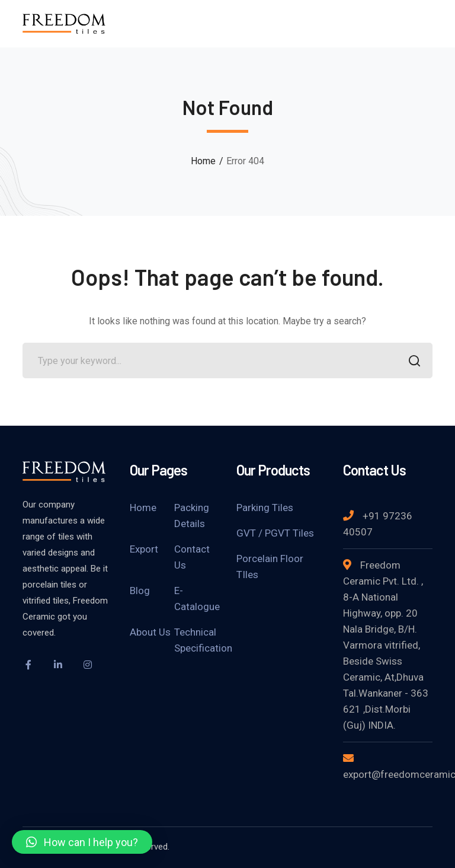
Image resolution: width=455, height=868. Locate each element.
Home (203, 161)
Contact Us (192, 557)
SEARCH (411, 362)
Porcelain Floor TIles (270, 567)
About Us (150, 632)
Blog (140, 591)
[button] (82, 842)
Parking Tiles (265, 508)
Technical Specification (203, 640)
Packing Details (192, 516)
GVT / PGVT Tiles (275, 533)
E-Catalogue (197, 599)
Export (144, 549)
